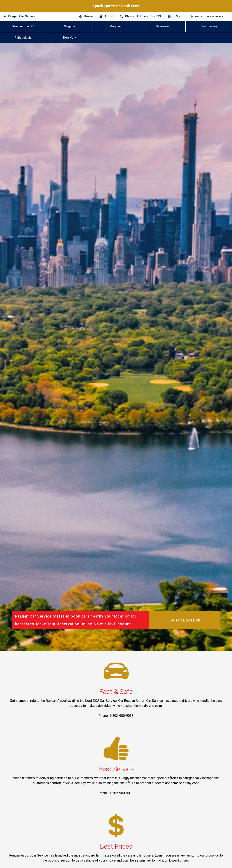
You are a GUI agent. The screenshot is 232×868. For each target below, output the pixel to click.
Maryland (116, 26)
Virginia (69, 26)
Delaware (162, 26)
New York (70, 38)
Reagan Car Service (22, 16)
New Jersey (209, 26)
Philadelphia (23, 38)
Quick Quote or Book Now (116, 6)
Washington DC (23, 26)
